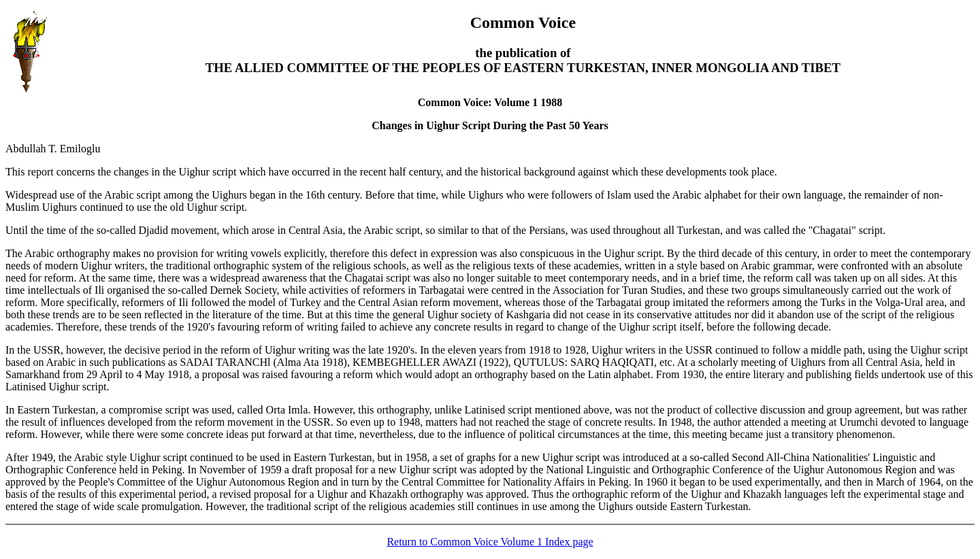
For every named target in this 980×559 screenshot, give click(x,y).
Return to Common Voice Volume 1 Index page (490, 542)
